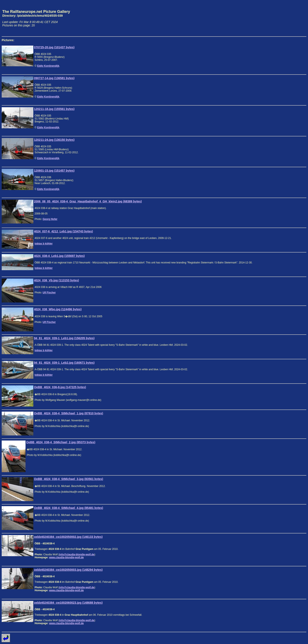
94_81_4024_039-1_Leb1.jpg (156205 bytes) (64, 338)
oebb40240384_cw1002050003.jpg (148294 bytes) (68, 570)
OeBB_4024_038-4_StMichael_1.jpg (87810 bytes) (69, 413)
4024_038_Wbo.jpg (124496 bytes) (58, 309)
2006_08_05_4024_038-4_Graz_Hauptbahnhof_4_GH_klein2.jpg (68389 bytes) (88, 201)
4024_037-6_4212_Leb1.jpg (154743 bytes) (63, 231)
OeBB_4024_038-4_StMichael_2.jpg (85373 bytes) (61, 442)
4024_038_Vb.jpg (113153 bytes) (56, 280)
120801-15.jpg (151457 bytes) (54, 171)
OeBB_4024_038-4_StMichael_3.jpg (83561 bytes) (69, 479)
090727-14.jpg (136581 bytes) (54, 78)
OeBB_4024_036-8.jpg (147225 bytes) (60, 387)
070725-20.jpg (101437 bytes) (54, 47)
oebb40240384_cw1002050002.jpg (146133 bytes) (68, 537)
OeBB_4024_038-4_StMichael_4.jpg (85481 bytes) (69, 508)
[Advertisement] (287, 18)
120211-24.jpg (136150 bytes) (54, 140)
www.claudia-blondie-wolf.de (66, 557)
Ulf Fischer (49, 293)
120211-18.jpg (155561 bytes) (54, 109)
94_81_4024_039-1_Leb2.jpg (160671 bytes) (64, 363)
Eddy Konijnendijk (48, 66)
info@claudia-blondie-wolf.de (77, 555)
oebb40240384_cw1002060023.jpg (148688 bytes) (68, 603)
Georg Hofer (50, 219)
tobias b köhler (44, 244)
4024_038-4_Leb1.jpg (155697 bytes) (59, 256)
